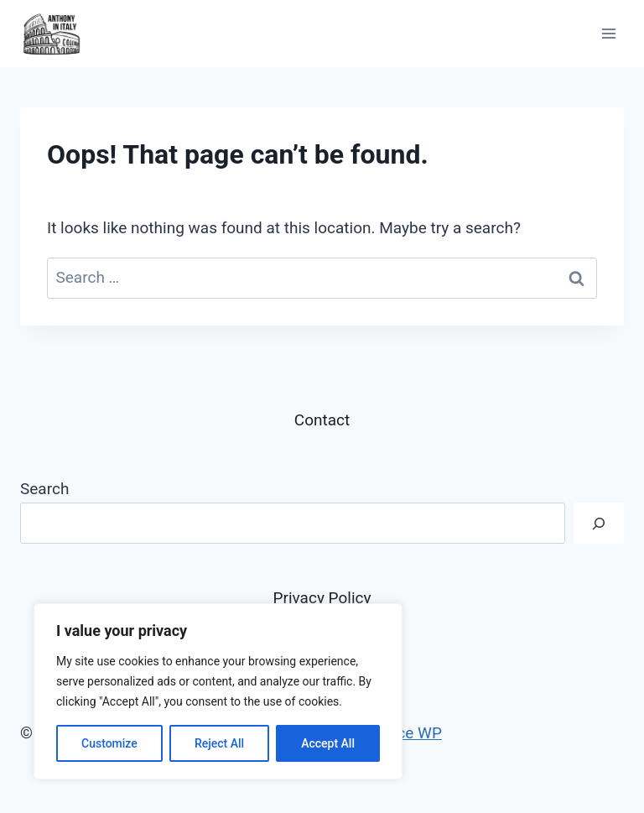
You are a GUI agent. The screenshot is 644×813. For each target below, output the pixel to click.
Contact (322, 420)
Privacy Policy (322, 598)
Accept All (328, 743)
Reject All (219, 743)
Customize (109, 743)
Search (44, 489)
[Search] (599, 523)
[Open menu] (608, 33)
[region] (218, 691)
